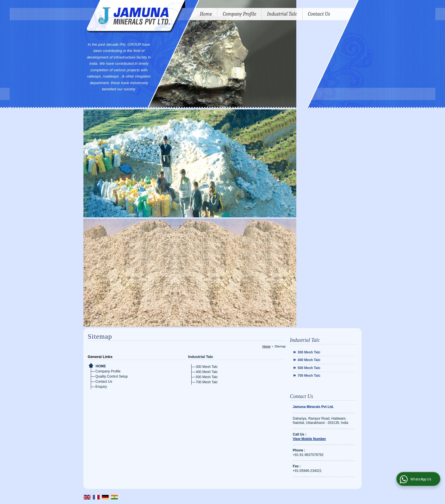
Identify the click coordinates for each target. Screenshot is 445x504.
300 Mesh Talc (207, 367)
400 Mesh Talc (207, 372)
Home (206, 14)
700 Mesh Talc (207, 382)
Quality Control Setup (112, 376)
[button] (309, 439)
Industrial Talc (282, 14)
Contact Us (319, 14)
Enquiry (101, 387)
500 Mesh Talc (207, 377)
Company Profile (240, 14)
